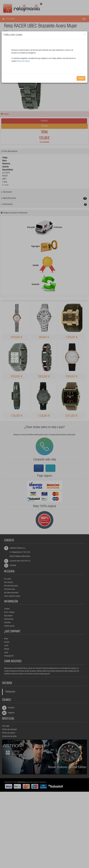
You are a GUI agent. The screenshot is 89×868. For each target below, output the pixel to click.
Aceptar (81, 78)
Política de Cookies (23, 61)
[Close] (85, 35)
